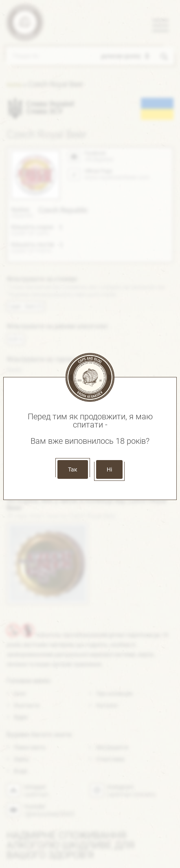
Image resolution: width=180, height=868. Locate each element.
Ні (109, 469)
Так (73, 469)
